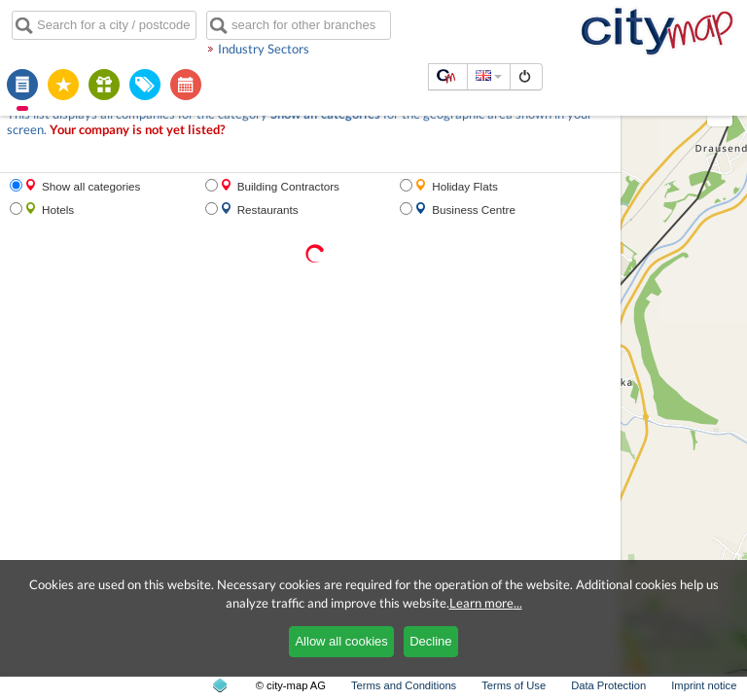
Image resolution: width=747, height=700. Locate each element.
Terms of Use (514, 685)
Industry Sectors (264, 49)
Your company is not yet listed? (137, 130)
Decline (430, 641)
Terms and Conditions (404, 685)
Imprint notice (704, 685)
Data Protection (608, 685)
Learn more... (486, 603)
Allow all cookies (341, 641)
